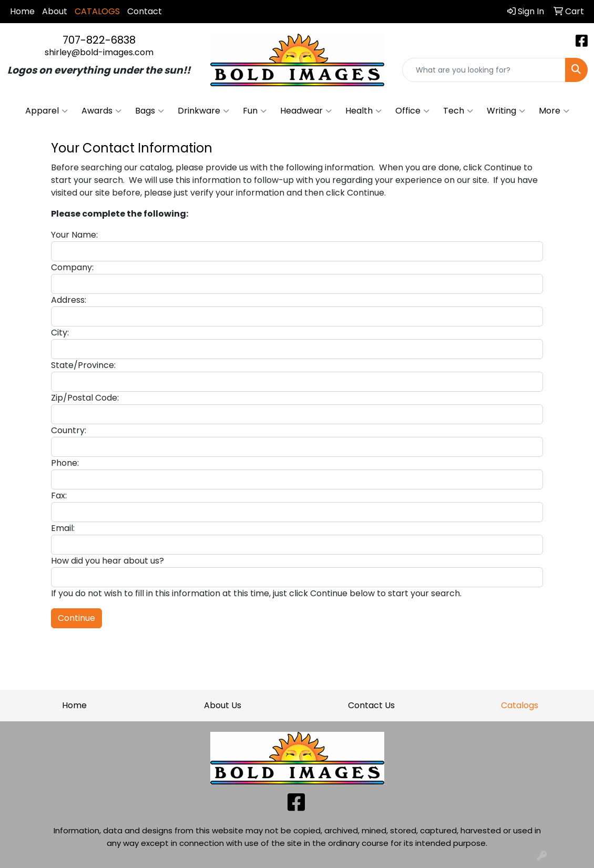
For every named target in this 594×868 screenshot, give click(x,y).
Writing (506, 111)
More (554, 111)
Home (22, 11)
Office (412, 111)
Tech (458, 111)
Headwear (306, 111)
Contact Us (371, 705)
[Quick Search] (484, 70)
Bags (150, 111)
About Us (223, 705)
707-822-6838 (99, 40)
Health (363, 111)
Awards (101, 111)
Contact (145, 11)
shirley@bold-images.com (99, 52)
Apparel (47, 111)
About (55, 11)
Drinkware (203, 111)
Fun (255, 111)
